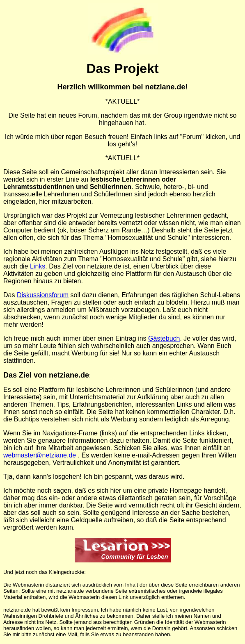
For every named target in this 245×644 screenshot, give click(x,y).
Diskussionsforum (43, 295)
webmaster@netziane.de (40, 455)
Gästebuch (164, 338)
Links (38, 266)
